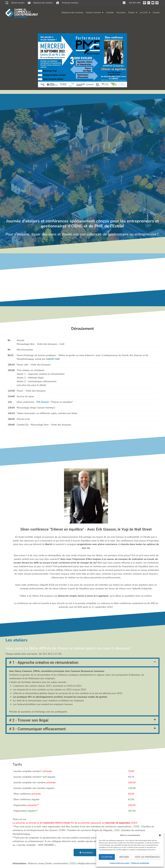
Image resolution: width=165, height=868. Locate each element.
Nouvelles (121, 13)
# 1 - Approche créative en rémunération (44, 586)
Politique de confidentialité (140, 863)
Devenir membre (95, 13)
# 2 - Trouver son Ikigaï (29, 644)
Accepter (107, 857)
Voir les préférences (147, 857)
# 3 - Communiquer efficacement (37, 653)
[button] (160, 835)
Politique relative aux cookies (120, 863)
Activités (110, 13)
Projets (133, 13)
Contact (156, 13)
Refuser (124, 857)
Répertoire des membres (72, 13)
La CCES (145, 13)
